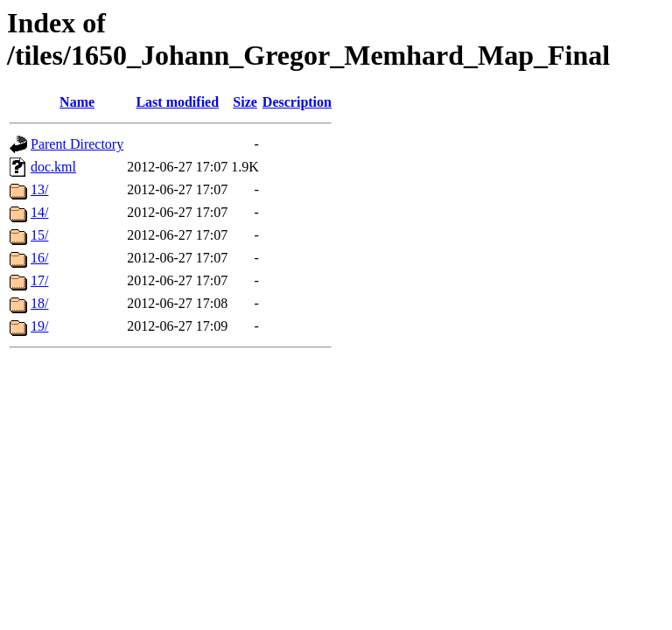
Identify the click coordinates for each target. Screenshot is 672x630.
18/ (39, 303)
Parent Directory (77, 144)
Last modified (177, 102)
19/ (39, 326)
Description (297, 102)
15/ (39, 235)
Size (245, 102)
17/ (39, 280)
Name (77, 102)
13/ (39, 189)
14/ (39, 212)
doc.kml (53, 167)
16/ (39, 258)
